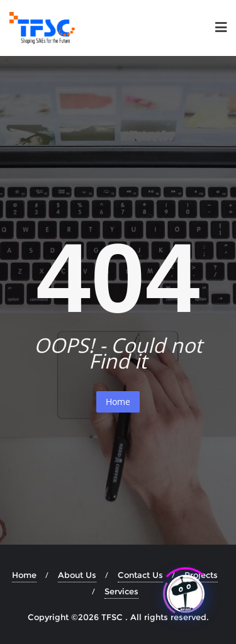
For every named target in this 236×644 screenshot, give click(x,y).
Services (121, 591)
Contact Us (140, 575)
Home (118, 402)
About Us (77, 575)
